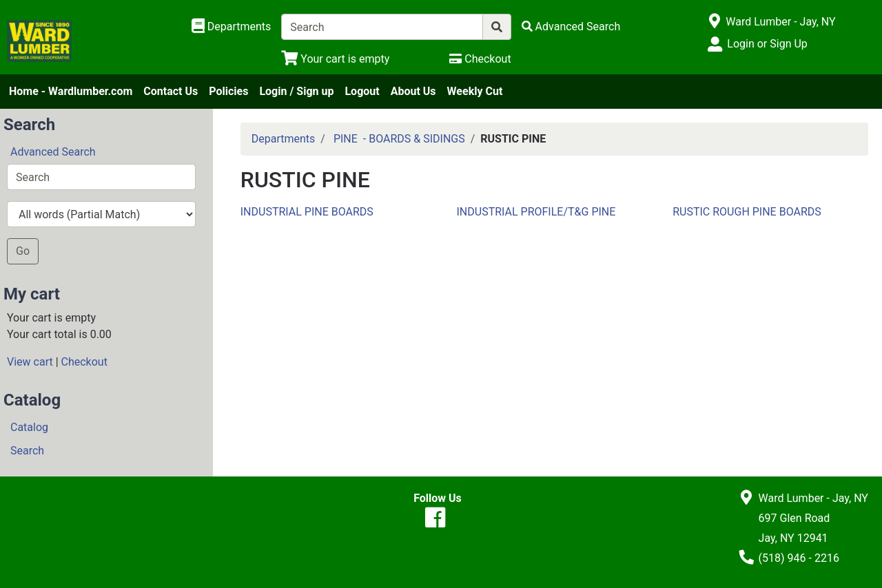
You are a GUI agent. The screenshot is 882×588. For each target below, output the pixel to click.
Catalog (29, 427)
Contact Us (171, 91)
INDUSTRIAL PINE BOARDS (307, 212)
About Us (413, 91)
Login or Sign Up (767, 44)
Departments (284, 139)
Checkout (84, 362)
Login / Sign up (296, 91)
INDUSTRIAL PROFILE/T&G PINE (536, 212)
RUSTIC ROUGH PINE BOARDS (747, 212)
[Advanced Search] (571, 27)
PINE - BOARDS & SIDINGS (399, 139)
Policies (228, 91)
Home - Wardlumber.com (71, 91)
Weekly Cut (475, 91)
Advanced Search (53, 152)
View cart (30, 362)
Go (23, 251)
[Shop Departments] (232, 27)
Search (27, 451)
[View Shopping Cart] (335, 59)
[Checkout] (480, 59)
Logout (362, 91)
